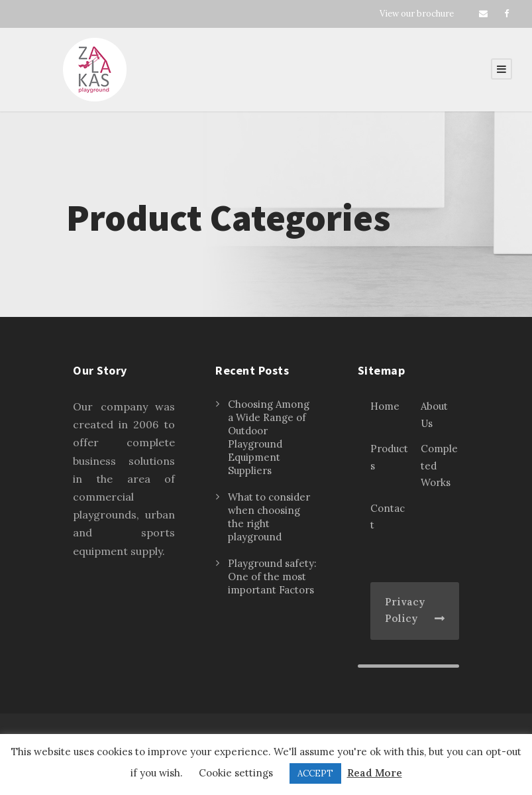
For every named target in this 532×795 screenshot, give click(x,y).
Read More (375, 773)
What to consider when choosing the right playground (269, 517)
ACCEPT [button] (315, 773)
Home (385, 406)
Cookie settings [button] (236, 773)
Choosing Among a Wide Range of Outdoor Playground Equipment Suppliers (269, 437)
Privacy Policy (405, 610)
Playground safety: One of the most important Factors (272, 577)
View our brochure (417, 14)
